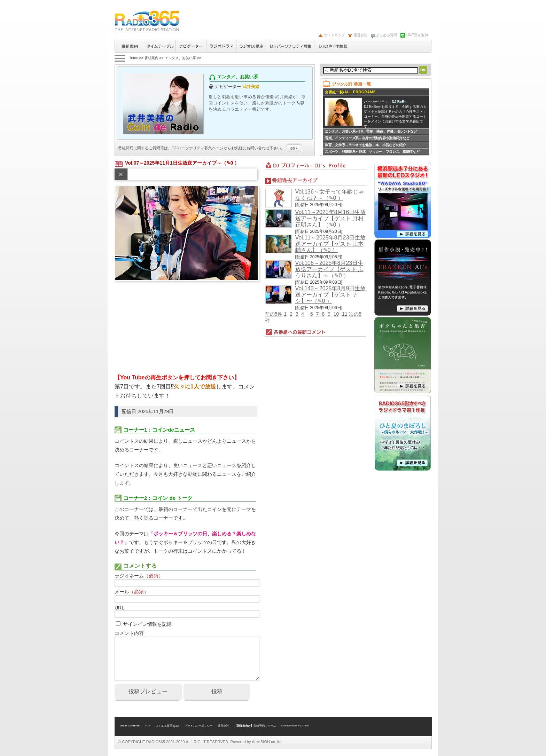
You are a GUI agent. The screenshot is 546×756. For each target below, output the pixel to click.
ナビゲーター (191, 46)
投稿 (217, 691)
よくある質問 (387, 35)
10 (336, 314)
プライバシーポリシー (198, 726)
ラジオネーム (139, 576)
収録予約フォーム (265, 726)
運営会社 (360, 35)
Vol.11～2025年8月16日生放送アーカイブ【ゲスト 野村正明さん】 (331, 218)
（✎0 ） (231, 163)
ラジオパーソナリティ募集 (290, 46)
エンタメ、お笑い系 (180, 58)
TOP (148, 726)
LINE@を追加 (417, 35)
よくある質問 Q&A (167, 726)
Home (133, 58)
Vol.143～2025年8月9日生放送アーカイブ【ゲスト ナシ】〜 (331, 295)
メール (132, 592)
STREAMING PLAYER (295, 726)
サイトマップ (334, 35)
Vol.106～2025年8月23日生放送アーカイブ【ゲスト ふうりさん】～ (329, 269)
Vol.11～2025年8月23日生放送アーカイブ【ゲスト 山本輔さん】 (331, 244)
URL (119, 608)
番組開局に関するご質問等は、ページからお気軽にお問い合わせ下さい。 (210, 148)
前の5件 (274, 314)
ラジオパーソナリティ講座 (251, 46)
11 (345, 314)
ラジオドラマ (221, 46)
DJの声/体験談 (333, 46)
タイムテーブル (160, 46)
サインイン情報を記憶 (147, 624)
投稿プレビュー (148, 691)
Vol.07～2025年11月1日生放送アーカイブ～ (173, 163)
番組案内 (130, 46)
